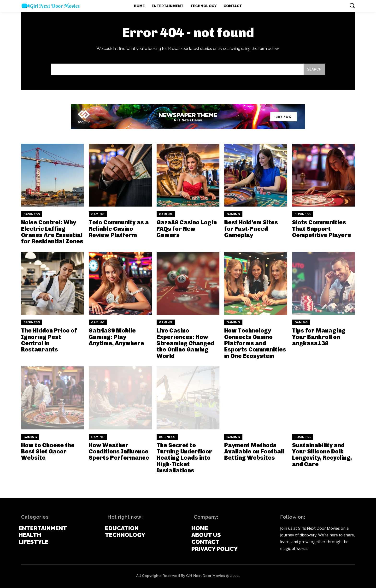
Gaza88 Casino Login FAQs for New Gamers (187, 229)
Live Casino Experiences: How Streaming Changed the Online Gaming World (185, 343)
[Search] (314, 69)
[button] (352, 5)
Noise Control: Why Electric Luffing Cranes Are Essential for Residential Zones (52, 232)
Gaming (98, 214)
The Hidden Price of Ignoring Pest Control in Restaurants (49, 340)
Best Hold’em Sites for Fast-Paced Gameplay (251, 229)
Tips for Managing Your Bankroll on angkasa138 (319, 337)
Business (32, 214)
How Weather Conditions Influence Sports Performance (119, 451)
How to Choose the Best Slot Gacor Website (48, 451)
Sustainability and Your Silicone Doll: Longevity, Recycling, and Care (322, 455)
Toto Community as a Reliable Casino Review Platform (119, 229)
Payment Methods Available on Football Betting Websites (254, 451)
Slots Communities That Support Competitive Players (322, 229)
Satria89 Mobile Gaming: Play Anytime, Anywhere (116, 337)
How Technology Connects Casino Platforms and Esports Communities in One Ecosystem (255, 343)
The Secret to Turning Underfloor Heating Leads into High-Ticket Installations (184, 458)
